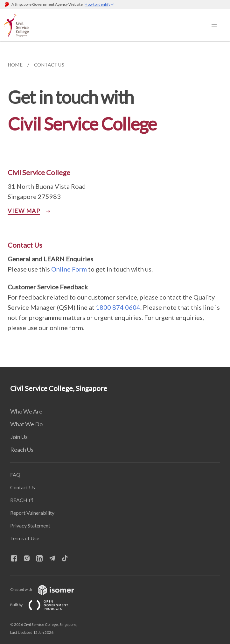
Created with (47, 589)
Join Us (19, 437)
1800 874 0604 (118, 307)
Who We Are (26, 411)
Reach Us (22, 449)
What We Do (26, 424)
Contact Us (23, 487)
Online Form (69, 269)
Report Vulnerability (32, 513)
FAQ (15, 474)
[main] (115, 204)
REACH (19, 500)
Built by (44, 605)
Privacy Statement (30, 525)
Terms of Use (25, 538)
